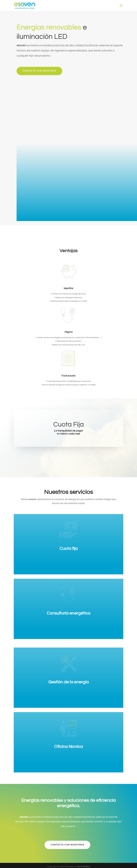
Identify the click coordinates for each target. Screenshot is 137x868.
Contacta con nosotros (39, 71)
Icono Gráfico (83, 867)
